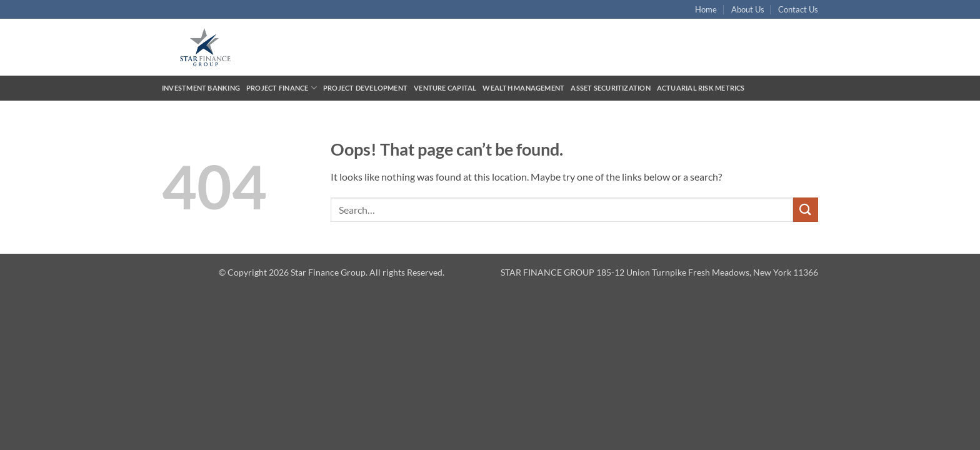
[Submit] (806, 210)
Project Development (365, 88)
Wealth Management (523, 88)
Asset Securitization (610, 88)
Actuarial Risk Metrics (701, 88)
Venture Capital (445, 88)
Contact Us (798, 9)
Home (706, 9)
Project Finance (282, 88)
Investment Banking (201, 88)
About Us (748, 9)
